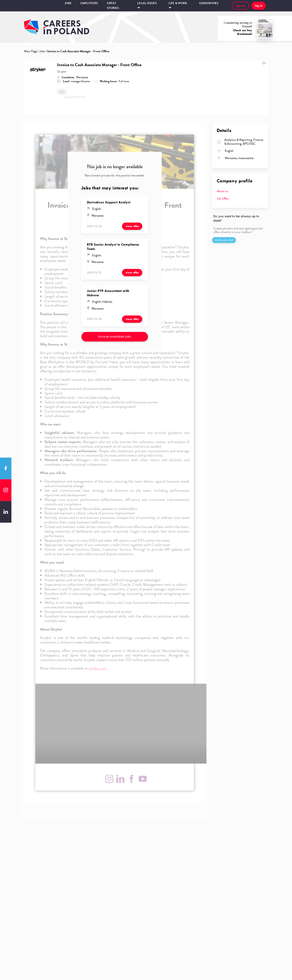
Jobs (68, 3)
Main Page (30, 51)
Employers (89, 3)
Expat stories (113, 6)
